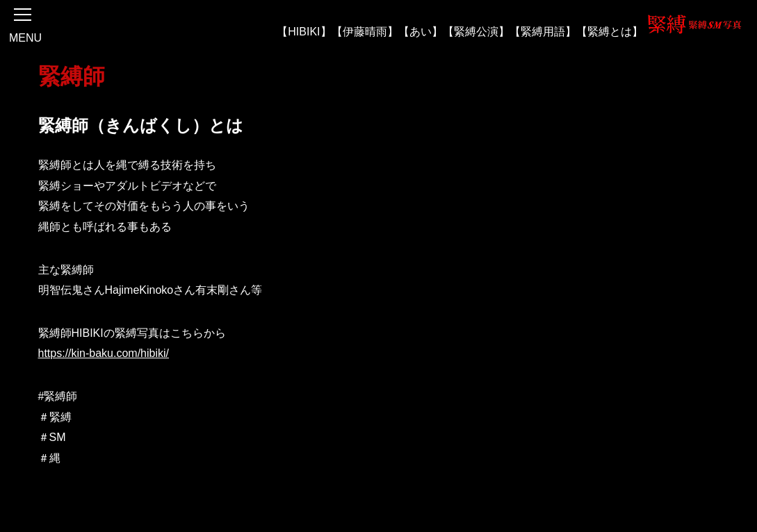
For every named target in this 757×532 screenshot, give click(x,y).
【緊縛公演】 (476, 31)
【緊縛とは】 (610, 31)
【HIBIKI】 (304, 31)
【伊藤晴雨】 (365, 31)
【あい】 (421, 31)
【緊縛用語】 (543, 31)
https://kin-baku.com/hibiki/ (104, 353)
